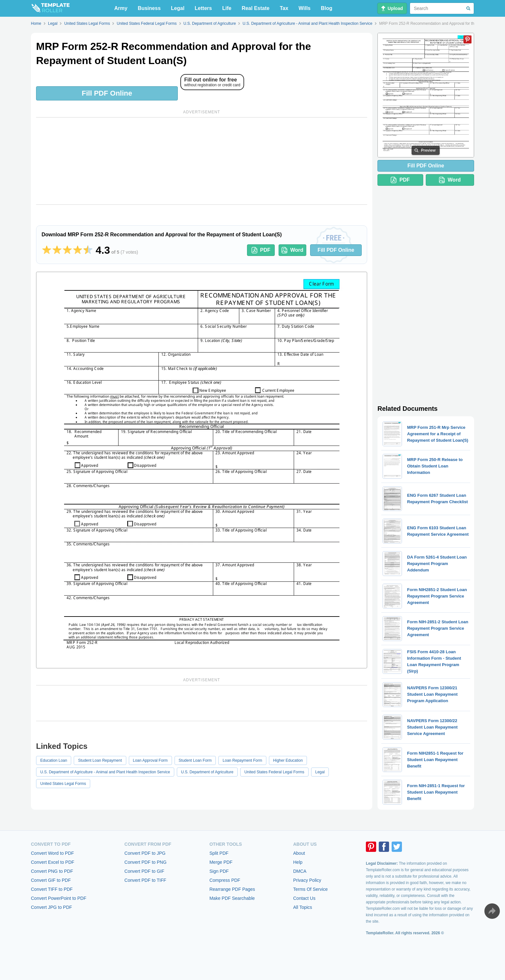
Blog (327, 8)
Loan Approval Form (150, 760)
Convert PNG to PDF (52, 871)
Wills (305, 8)
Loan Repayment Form (242, 760)
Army (121, 8)
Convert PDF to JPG (145, 853)
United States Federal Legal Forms (274, 772)
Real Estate (255, 8)
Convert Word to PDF (52, 853)
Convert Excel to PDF (53, 862)
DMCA (300, 871)
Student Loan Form (195, 760)
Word (292, 250)
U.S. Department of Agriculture (207, 772)
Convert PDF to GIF (144, 871)
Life (227, 8)
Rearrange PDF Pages (232, 889)
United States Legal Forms (63, 784)
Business (149, 8)
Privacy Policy (307, 880)
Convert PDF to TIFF (145, 880)
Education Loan (54, 760)
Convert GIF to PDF (51, 880)
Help (298, 862)
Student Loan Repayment (100, 760)
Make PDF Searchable (232, 898)
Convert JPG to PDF (52, 907)
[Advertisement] (202, 161)
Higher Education (288, 760)
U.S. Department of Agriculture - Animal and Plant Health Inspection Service (105, 772)
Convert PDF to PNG (145, 862)
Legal (178, 8)
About (299, 853)
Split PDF (219, 853)
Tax (284, 8)
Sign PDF (219, 871)
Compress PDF (225, 880)
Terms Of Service (310, 889)
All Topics (303, 907)
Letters (203, 8)
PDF (261, 250)
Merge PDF (221, 862)
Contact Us (304, 898)
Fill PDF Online (107, 93)
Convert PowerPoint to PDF (59, 898)
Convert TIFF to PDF (52, 889)
